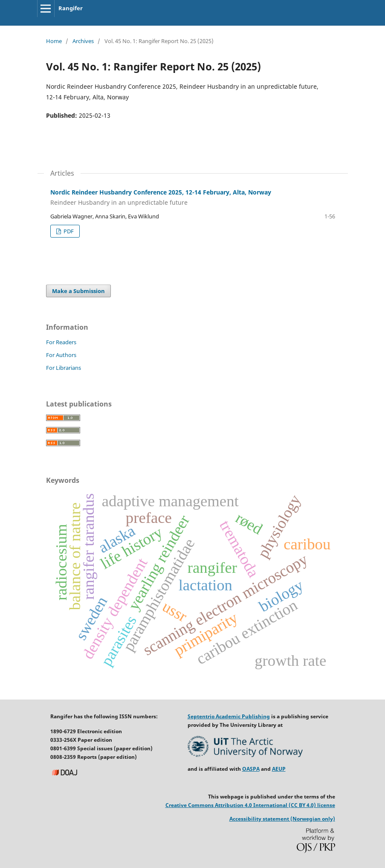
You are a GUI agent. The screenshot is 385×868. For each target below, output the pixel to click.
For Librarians (64, 368)
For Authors (61, 355)
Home (54, 41)
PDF (68, 231)
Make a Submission (78, 291)
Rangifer (71, 8)
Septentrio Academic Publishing (229, 716)
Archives (83, 41)
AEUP (279, 769)
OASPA (251, 769)
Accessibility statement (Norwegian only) (282, 819)
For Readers (61, 342)
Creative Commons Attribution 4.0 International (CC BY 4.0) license (250, 805)
